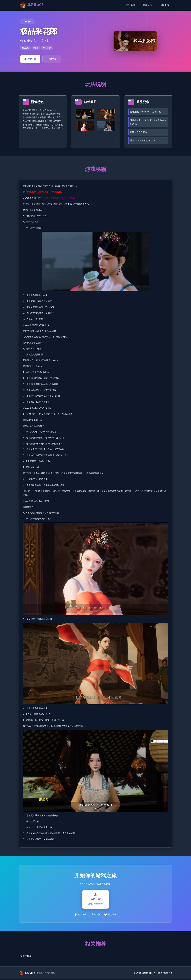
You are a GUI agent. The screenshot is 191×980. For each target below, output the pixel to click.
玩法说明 (131, 5)
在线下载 (164, 5)
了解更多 (52, 59)
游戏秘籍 (147, 5)
